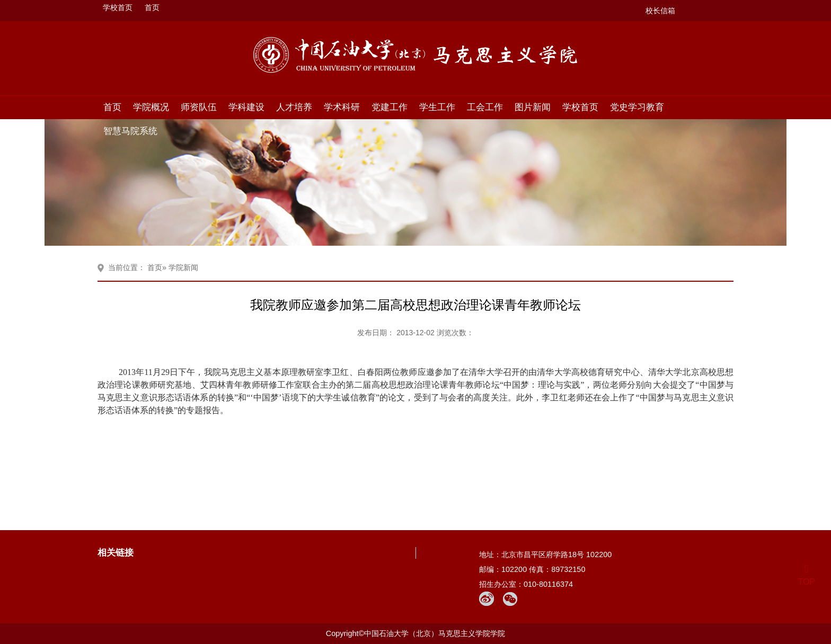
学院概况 (151, 107)
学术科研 (342, 107)
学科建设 (246, 107)
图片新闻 (533, 107)
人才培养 (294, 107)
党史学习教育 (637, 107)
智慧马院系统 (130, 131)
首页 (152, 7)
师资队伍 (199, 107)
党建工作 (390, 107)
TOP (806, 575)
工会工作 (485, 107)
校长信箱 (660, 11)
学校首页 (118, 7)
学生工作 (437, 107)
